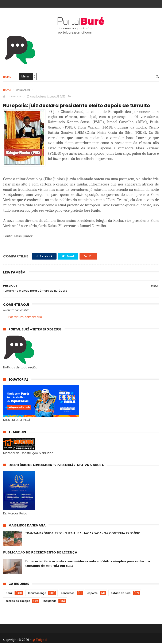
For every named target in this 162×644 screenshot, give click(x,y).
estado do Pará (121, 594)
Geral (9, 594)
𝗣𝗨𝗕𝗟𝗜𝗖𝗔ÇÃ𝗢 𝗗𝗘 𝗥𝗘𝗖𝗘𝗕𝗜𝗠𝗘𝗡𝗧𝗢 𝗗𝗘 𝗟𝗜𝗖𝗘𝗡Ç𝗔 (40, 553)
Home (7, 77)
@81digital (40, 641)
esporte (92, 594)
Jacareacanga (37, 594)
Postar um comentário (25, 318)
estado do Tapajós (18, 602)
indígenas (50, 602)
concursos (68, 594)
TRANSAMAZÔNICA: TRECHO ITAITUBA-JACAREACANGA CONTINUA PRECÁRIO (83, 534)
